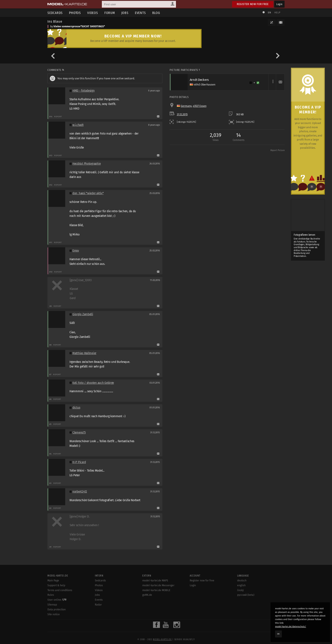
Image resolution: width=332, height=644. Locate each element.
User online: (57, 614)
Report (58, 116)
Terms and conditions (60, 604)
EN (269, 13)
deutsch (242, 594)
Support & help (56, 599)
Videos (93, 13)
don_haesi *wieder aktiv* (88, 193)
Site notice (54, 628)
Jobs (125, 13)
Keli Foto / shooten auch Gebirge (93, 383)
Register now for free (253, 4)
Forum (110, 13)
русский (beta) (246, 609)
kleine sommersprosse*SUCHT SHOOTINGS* (79, 26)
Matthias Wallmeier (84, 353)
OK (278, 634)
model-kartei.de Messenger (158, 599)
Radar (98, 619)
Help (277, 13)
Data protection (57, 624)
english (241, 599)
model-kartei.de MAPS (155, 594)
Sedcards (55, 13)
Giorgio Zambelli (83, 314)
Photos (75, 13)
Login (279, 4)
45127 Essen (200, 106)
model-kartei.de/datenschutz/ (291, 627)
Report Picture (277, 150)
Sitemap (52, 619)
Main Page (53, 594)
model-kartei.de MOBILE (156, 604)
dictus (76, 408)
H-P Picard (79, 462)
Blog (156, 13)
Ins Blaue (55, 21)
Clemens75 (79, 433)
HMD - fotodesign (84, 91)
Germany (186, 106)
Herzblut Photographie (86, 164)
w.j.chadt (78, 125)
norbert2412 (80, 492)
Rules (51, 609)
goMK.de (147, 609)
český (240, 604)
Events (140, 13)
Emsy (76, 251)
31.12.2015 (182, 114)
